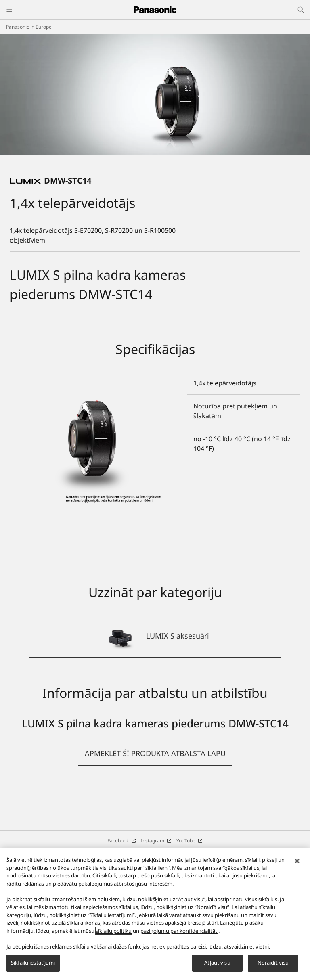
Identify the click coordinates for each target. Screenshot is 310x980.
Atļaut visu (217, 963)
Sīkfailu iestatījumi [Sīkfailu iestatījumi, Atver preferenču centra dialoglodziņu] (33, 963)
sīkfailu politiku (114, 931)
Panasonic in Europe (29, 27)
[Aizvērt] (297, 861)
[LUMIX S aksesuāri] (155, 718)
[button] (155, 835)
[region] (155, 914)
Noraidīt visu (273, 963)
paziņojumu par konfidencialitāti (179, 931)
